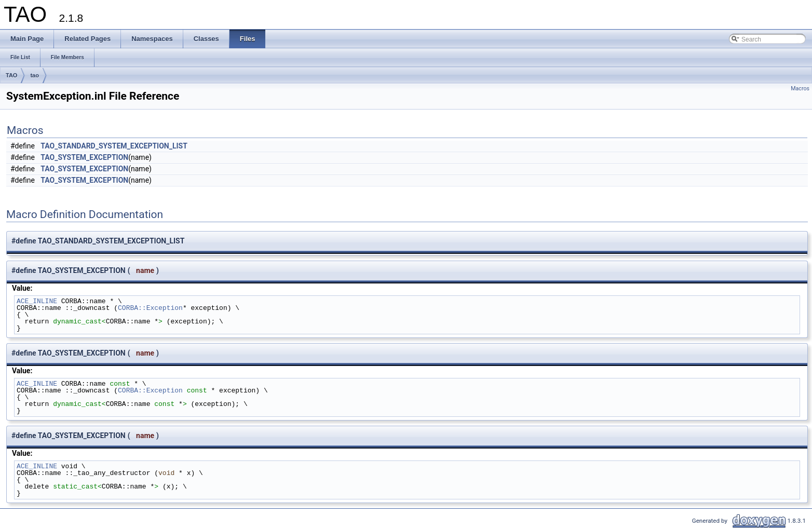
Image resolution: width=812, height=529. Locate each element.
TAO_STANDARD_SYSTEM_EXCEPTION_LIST (114, 146)
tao (35, 75)
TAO (11, 75)
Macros (800, 89)
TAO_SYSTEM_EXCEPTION (84, 157)
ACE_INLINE (37, 301)
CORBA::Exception (150, 308)
